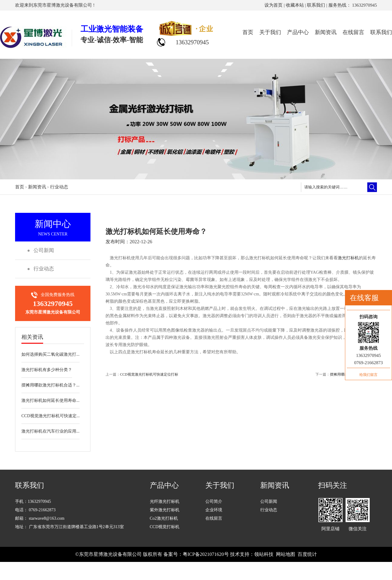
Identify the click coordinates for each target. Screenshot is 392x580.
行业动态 (59, 187)
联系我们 (316, 5)
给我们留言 (368, 375)
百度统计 (307, 554)
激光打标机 (348, 258)
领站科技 (264, 554)
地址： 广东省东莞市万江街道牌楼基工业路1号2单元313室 (70, 527)
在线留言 (353, 32)
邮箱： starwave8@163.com (40, 518)
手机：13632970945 (33, 501)
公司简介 (214, 501)
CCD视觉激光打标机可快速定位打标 (149, 374)
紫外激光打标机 (165, 510)
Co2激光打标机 (164, 518)
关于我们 (270, 32)
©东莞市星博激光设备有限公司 (108, 554)
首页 (248, 32)
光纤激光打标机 (165, 501)
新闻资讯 (326, 32)
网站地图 (286, 554)
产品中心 (298, 32)
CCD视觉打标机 (165, 527)
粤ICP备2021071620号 (206, 554)
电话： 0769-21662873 (35, 510)
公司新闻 (269, 501)
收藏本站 (295, 5)
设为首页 (273, 5)
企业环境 (214, 510)
